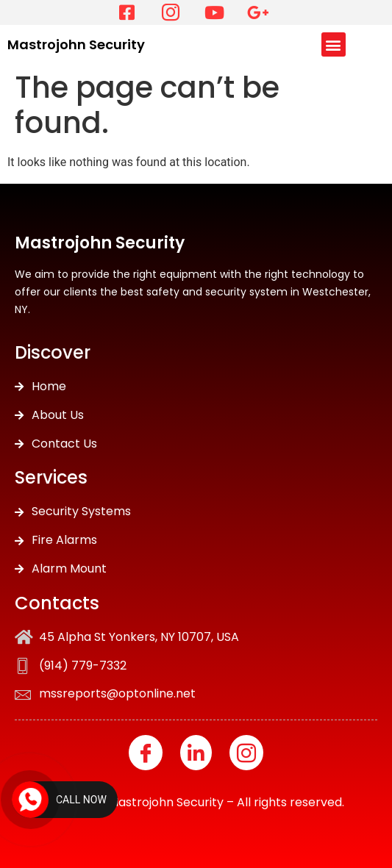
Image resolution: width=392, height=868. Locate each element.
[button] (334, 44)
